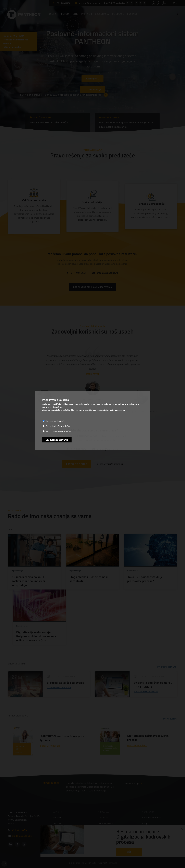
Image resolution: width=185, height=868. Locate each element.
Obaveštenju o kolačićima (82, 410)
